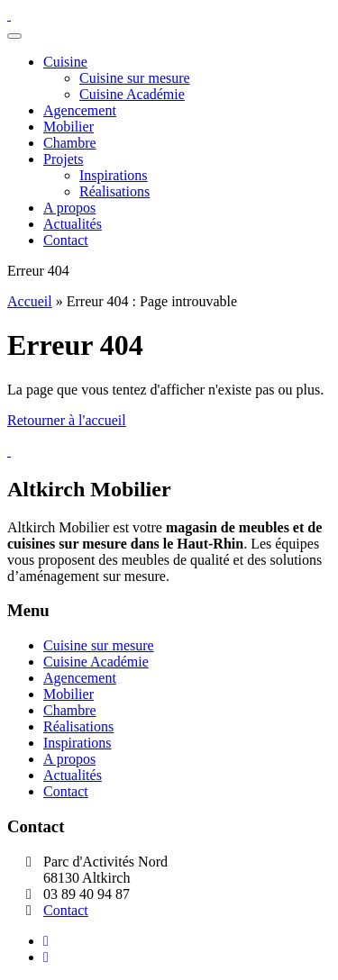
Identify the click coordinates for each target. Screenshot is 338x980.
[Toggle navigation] (14, 36)
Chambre (70, 710)
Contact (66, 791)
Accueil (30, 301)
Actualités (73, 775)
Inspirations (78, 743)
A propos (69, 759)
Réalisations (78, 726)
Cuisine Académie (96, 662)
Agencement (80, 678)
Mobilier (69, 694)
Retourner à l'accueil (67, 420)
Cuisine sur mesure (99, 645)
